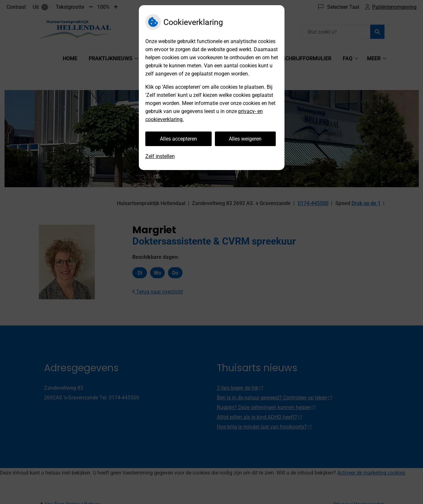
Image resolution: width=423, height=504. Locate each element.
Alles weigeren (245, 139)
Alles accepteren (178, 139)
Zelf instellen (160, 156)
